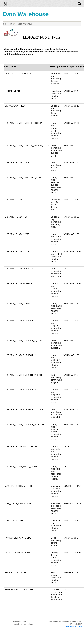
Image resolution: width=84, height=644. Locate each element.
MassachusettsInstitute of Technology (23, 623)
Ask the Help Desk (74, 626)
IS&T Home (8, 24)
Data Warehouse (25, 24)
